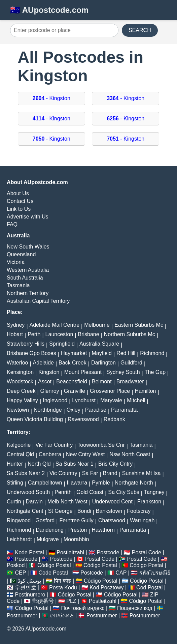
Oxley (74, 410)
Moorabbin (76, 539)
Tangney (154, 492)
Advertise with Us (28, 217)
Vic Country (63, 473)
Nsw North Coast (130, 454)
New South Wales (28, 247)
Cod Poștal (149, 588)
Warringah (142, 520)
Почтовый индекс (83, 608)
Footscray (139, 511)
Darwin (34, 502)
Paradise (96, 410)
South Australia (25, 278)
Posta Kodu (63, 588)
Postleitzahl (70, 552)
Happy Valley (22, 400)
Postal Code (147, 552)
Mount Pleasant (83, 372)
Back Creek (73, 363)
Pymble (101, 483)
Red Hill (126, 353)
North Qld (39, 464)
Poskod (16, 565)
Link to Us (19, 209)
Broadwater (130, 382)
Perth (34, 334)
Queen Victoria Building (35, 419)
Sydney (16, 325)
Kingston (49, 372)
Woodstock (20, 382)
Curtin (14, 502)
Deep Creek (21, 391)
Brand (110, 473)
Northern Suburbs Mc (130, 334)
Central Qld (20, 454)
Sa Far (90, 473)
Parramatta (124, 410)
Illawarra (77, 483)
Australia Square (99, 344)
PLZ (71, 601)
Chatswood (112, 520)
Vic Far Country (54, 445)
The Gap (155, 372)
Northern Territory (28, 293)
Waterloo (17, 363)
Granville (75, 391)
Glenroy (50, 391)
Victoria (16, 262)
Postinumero (30, 595)
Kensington (20, 372)
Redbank (114, 419)
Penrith (63, 492)
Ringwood (19, 520)
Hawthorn (103, 530)
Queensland (21, 254)
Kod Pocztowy (107, 588)
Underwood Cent (112, 502)
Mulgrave (48, 539)
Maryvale (111, 400)
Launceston (59, 334)
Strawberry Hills (26, 344)
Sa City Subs (123, 492)
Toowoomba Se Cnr (101, 445)
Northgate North (134, 483)
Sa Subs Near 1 (75, 464)
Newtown (18, 410)
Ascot (45, 382)
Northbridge (48, 410)
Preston (78, 530)
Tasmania (18, 285)
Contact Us (20, 201)
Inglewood (55, 400)
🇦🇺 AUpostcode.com (49, 10)
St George (60, 511)
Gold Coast (90, 492)
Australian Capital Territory (38, 301)
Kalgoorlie (19, 445)
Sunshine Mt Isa (141, 473)
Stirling (15, 483)
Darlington (103, 363)
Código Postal (54, 565)
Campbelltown (45, 483)
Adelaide (43, 363)
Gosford (45, 520)
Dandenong (50, 530)
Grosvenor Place (110, 391)
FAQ (12, 224)
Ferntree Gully (76, 520)
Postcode (108, 552)
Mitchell (136, 400)
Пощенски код (135, 608)
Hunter (15, 464)
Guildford (131, 363)
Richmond (152, 353)
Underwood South (28, 492)
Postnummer (22, 616)
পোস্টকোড (62, 616)
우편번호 (26, 588)
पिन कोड (62, 581)
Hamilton (145, 391)
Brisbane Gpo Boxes (31, 353)
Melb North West (67, 502)
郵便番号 (43, 601)
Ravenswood (83, 419)
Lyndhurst (84, 400)
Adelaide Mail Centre (55, 325)
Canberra (50, 454)
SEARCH (140, 30)
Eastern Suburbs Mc (139, 325)
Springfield (62, 344)
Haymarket (74, 353)
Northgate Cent (25, 511)
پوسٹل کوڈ (29, 581)
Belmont (102, 382)
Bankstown (109, 511)
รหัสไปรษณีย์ (155, 573)
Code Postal (53, 573)
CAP (121, 573)
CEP (20, 573)
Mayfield (102, 353)
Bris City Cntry (115, 464)
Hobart (15, 334)
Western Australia (28, 270)
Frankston (149, 502)
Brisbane (88, 334)
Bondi (84, 511)
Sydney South (123, 372)
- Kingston (51, 98)
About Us (18, 193)
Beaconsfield (72, 382)
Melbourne (97, 325)
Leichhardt (19, 539)
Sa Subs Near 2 (26, 473)
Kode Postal (29, 552)
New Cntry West (85, 454)
